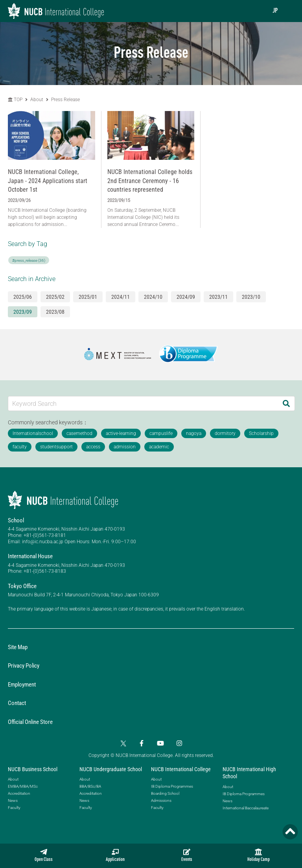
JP (275, 11)
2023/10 (251, 297)
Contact (17, 703)
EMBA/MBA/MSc (23, 786)
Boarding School (165, 793)
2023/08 (55, 312)
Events (187, 855)
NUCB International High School (249, 773)
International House (30, 556)
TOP (15, 100)
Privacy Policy (24, 666)
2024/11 (121, 297)
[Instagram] (179, 743)
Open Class (44, 855)
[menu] (288, 11)
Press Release (65, 100)
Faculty (14, 808)
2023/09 (23, 312)
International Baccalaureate (246, 808)
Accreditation (19, 793)
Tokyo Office (22, 586)
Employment (22, 685)
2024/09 (186, 297)
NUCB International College (181, 769)
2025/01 (88, 297)
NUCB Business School (33, 769)
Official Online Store (30, 722)
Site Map (18, 647)
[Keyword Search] (143, 403)
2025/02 (55, 297)
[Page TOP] (290, 832)
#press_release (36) (29, 260)
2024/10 (153, 297)
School (16, 520)
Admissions (161, 800)
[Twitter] (123, 743)
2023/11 (218, 297)
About (37, 100)
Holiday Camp (259, 855)
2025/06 (23, 297)
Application (115, 855)
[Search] (286, 403)
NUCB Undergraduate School (111, 769)
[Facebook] (142, 743)
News (13, 800)
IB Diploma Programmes (172, 786)
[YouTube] (160, 743)
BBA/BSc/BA (90, 786)
